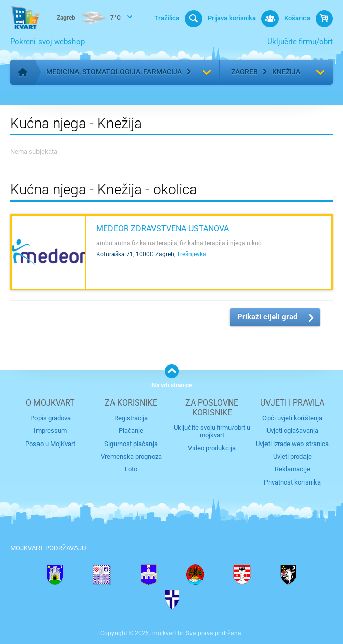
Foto (131, 469)
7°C (89, 18)
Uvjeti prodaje (292, 456)
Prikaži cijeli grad (267, 317)
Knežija (286, 72)
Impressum (50, 431)
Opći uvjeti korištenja (292, 418)
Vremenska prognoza (131, 456)
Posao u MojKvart (50, 444)
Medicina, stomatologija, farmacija (114, 72)
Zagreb (244, 72)
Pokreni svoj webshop (47, 42)
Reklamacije (292, 469)
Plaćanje (131, 431)
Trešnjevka (192, 254)
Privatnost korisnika (292, 482)
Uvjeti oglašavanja (292, 431)
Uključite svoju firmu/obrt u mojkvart (212, 431)
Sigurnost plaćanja (131, 444)
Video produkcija (212, 448)
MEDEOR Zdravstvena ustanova (163, 229)
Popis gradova (51, 418)
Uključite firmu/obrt (300, 42)
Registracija (131, 418)
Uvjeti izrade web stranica (292, 444)
